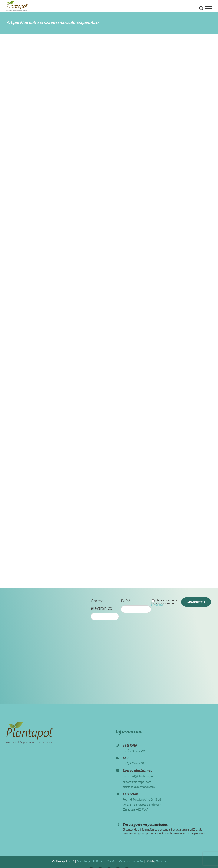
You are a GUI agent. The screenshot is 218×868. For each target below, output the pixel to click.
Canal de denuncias (131, 862)
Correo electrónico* (105, 608)
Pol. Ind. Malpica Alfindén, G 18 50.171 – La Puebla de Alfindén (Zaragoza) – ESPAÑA (142, 805)
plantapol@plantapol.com (139, 787)
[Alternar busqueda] (201, 8)
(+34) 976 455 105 (134, 751)
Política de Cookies (105, 862)
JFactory (161, 862)
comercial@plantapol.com (139, 776)
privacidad (157, 605)
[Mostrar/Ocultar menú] (208, 8)
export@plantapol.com (137, 782)
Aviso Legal (84, 862)
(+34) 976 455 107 (134, 763)
